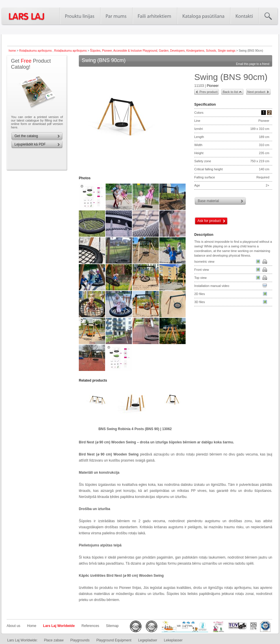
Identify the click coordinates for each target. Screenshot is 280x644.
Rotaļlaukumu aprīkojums (36, 51)
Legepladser (148, 640)
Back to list (230, 92)
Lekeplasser (173, 640)
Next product (256, 92)
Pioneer (107, 51)
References (90, 626)
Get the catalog (26, 136)
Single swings (226, 51)
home (12, 51)
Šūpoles (95, 51)
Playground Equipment (114, 640)
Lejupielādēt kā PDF (30, 144)
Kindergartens (195, 51)
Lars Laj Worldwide (59, 626)
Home (32, 626)
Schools (211, 51)
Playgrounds (80, 640)
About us (13, 626)
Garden (164, 51)
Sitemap (112, 626)
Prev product (208, 92)
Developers (177, 51)
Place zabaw (54, 640)
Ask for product (209, 221)
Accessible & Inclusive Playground (135, 51)
